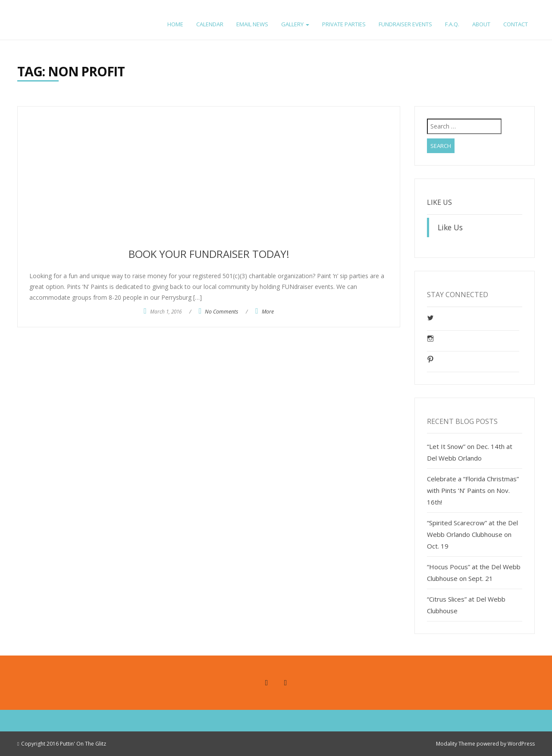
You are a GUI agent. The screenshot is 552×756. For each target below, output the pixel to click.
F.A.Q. (452, 24)
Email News (252, 24)
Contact (516, 24)
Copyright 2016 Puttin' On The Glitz (64, 744)
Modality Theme (456, 744)
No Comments (221, 312)
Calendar (210, 24)
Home (175, 24)
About (481, 24)
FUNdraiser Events (405, 24)
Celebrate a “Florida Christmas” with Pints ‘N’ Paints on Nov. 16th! (473, 490)
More (268, 312)
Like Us (439, 202)
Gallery (295, 24)
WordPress (521, 744)
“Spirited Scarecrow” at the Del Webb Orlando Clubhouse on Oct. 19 (472, 534)
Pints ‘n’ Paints (56, 12)
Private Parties (344, 24)
